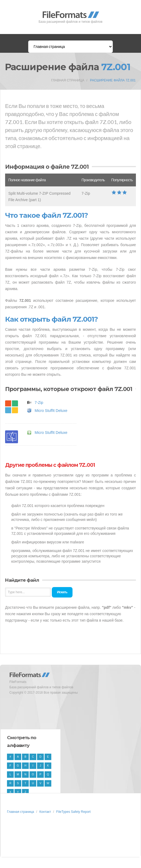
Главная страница (68, 80)
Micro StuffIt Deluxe (51, 411)
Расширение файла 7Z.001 (113, 80)
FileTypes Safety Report (73, 812)
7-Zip (39, 403)
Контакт (45, 812)
